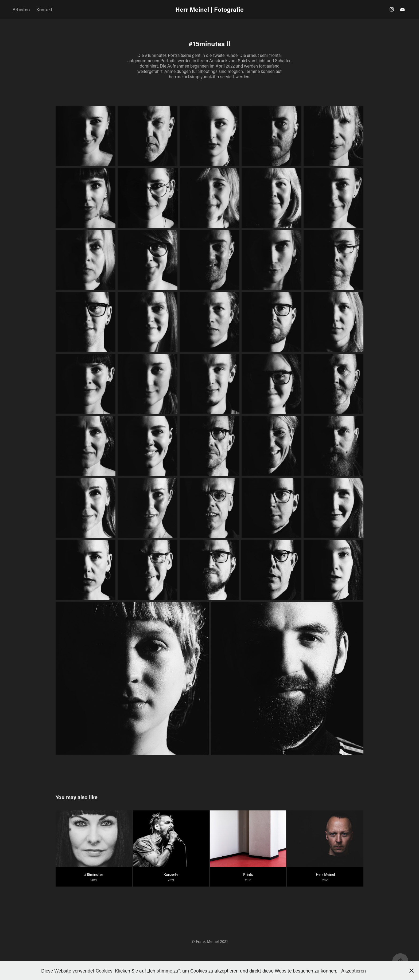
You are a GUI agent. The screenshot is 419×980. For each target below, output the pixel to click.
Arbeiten (21, 9)
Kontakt (44, 9)
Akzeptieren (354, 971)
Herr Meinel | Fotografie (210, 9)
